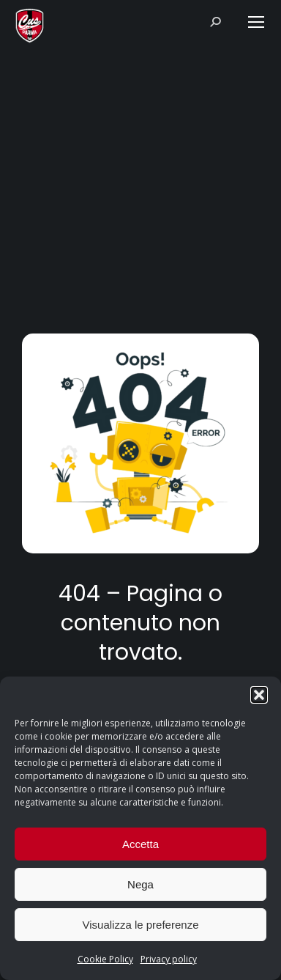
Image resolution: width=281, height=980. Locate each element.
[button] (259, 695)
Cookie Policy (105, 959)
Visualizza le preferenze (141, 925)
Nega (140, 884)
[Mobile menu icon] (256, 22)
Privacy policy (169, 959)
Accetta (140, 844)
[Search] (220, 22)
